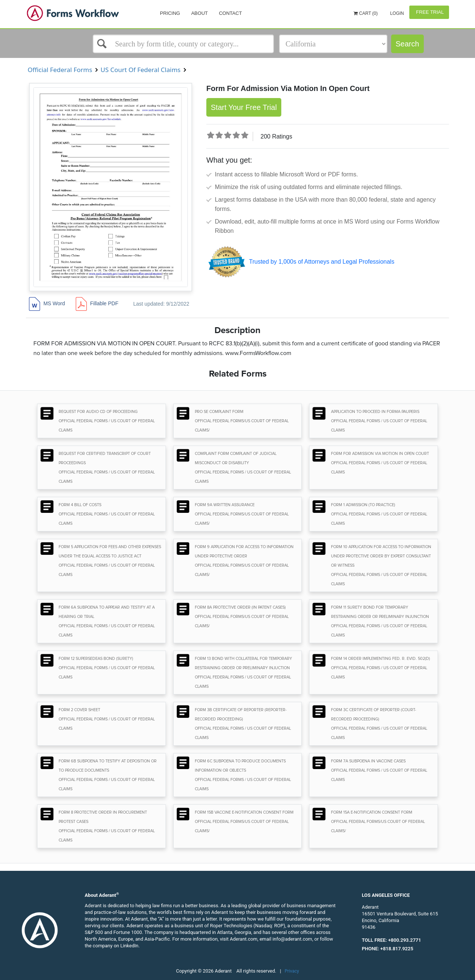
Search (407, 44)
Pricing (170, 13)
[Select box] (183, 44)
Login (397, 13)
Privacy (292, 971)
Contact (230, 13)
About (199, 13)
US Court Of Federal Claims (141, 70)
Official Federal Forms (60, 70)
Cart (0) (366, 13)
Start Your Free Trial (244, 107)
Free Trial (429, 12)
